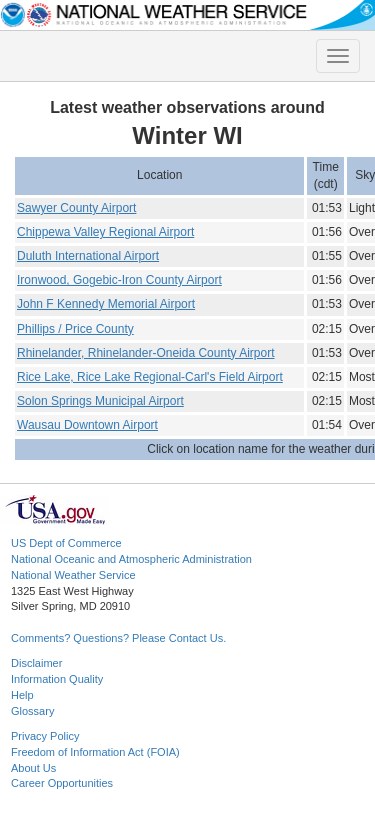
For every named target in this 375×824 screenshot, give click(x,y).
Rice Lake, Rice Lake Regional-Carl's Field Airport (150, 377)
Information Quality (57, 679)
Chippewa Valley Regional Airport (105, 232)
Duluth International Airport (88, 256)
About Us (33, 768)
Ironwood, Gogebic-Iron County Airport (119, 280)
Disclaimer (36, 663)
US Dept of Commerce (66, 543)
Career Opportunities (62, 783)
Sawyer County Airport (76, 208)
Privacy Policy (45, 736)
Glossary (32, 711)
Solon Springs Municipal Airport (100, 401)
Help (22, 695)
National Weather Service (73, 575)
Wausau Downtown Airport (87, 425)
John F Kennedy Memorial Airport (106, 304)
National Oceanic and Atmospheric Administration (131, 559)
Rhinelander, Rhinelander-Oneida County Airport (146, 353)
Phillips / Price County (75, 329)
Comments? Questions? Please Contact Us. (118, 638)
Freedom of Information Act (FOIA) (95, 752)
